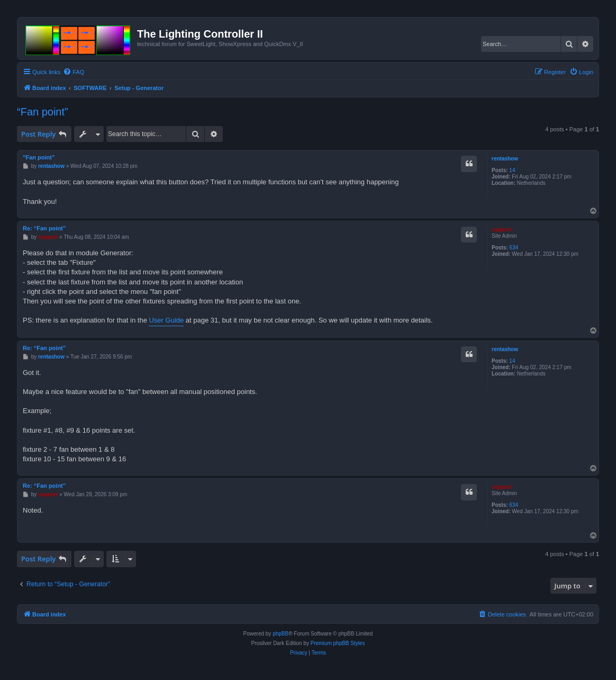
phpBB (280, 634)
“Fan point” (43, 112)
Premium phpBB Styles (338, 643)
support (501, 230)
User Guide (166, 320)
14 (512, 170)
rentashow (505, 159)
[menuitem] (74, 72)
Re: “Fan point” (44, 228)
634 (514, 248)
